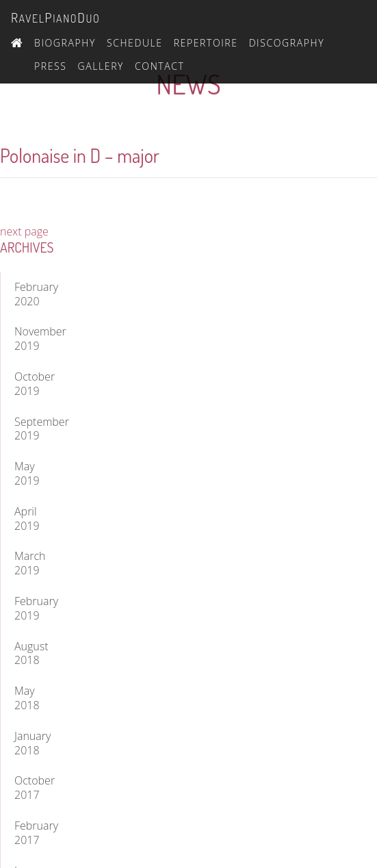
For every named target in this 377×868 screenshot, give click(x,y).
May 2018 (27, 698)
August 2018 (30, 653)
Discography (287, 43)
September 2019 (30, 429)
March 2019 (30, 563)
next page (24, 231)
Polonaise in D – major (80, 155)
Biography (65, 43)
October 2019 (30, 384)
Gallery (101, 66)
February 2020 (30, 294)
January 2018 (30, 743)
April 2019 (27, 519)
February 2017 (30, 833)
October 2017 (30, 788)
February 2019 (30, 608)
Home (17, 41)
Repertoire (206, 43)
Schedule (135, 43)
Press (51, 66)
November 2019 (30, 339)
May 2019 (27, 473)
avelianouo (55, 17)
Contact (159, 66)
